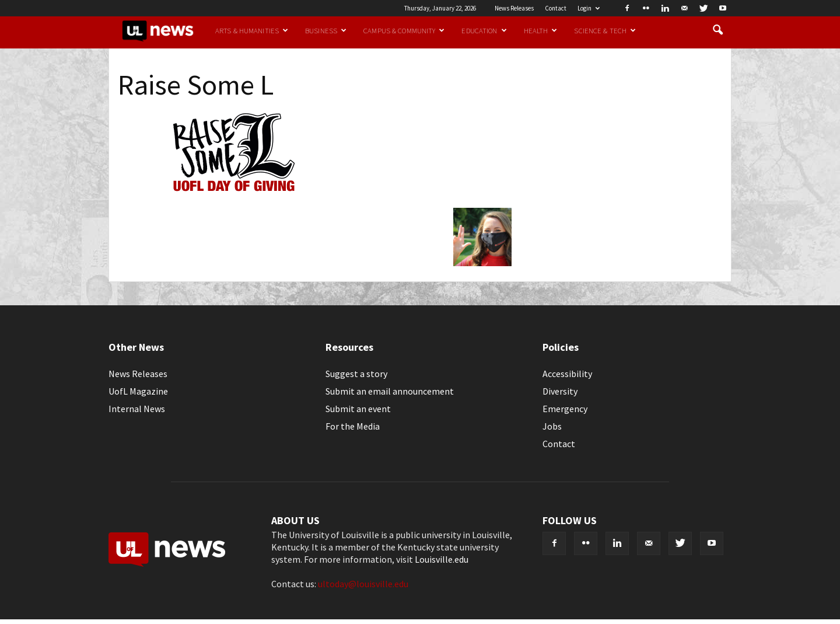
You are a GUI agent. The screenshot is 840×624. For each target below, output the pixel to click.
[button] (717, 30)
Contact (556, 8)
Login (589, 8)
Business (326, 30)
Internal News (137, 409)
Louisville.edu (442, 559)
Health (541, 30)
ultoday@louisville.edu (363, 584)
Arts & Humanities (252, 30)
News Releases (514, 8)
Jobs (552, 426)
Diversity (560, 391)
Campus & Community (404, 30)
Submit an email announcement (390, 391)
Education (484, 30)
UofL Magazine (138, 391)
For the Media (353, 426)
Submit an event (358, 409)
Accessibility (567, 374)
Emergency (565, 409)
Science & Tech (605, 30)
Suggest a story (356, 374)
